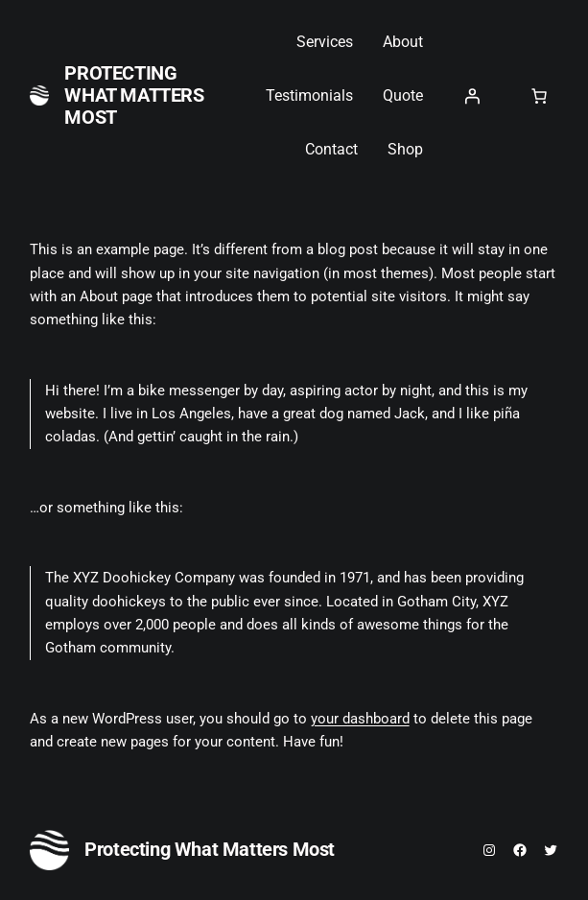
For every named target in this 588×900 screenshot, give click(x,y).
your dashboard (360, 719)
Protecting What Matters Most (134, 95)
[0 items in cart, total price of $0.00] (539, 96)
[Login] (472, 96)
